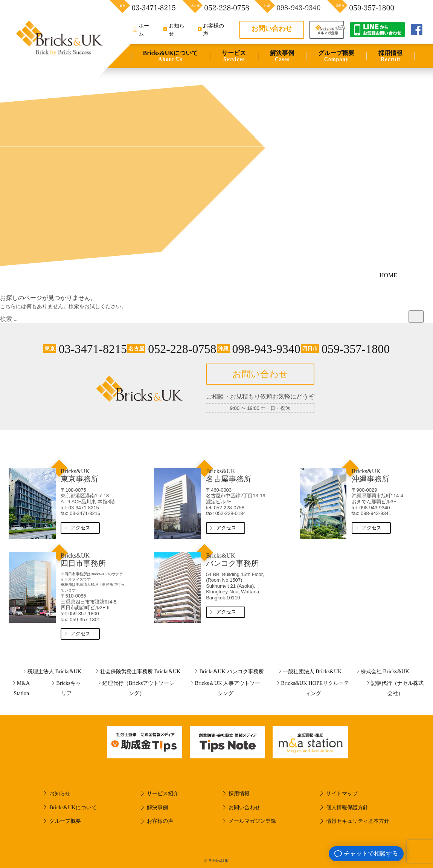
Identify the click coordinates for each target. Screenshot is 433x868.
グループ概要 (336, 56)
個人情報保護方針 (347, 807)
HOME (388, 275)
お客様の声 (160, 821)
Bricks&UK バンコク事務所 (231, 671)
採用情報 (390, 56)
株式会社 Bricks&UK (385, 671)
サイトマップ (342, 793)
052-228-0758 (172, 349)
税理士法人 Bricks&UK (54, 671)
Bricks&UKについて (171, 56)
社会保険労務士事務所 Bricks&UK (140, 671)
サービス (234, 56)
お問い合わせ (272, 29)
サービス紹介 (163, 793)
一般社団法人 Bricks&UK (312, 671)
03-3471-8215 (85, 349)
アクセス (81, 528)
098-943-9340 (259, 349)
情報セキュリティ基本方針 (358, 821)
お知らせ (60, 793)
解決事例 (282, 56)
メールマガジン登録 (252, 821)
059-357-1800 (345, 349)
